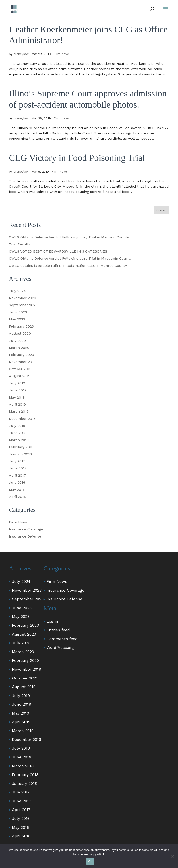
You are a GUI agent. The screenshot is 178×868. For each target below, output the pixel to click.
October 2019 (20, 369)
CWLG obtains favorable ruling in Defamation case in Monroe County (68, 266)
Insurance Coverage (26, 529)
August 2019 (20, 376)
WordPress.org (60, 647)
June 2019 (18, 390)
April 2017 (17, 475)
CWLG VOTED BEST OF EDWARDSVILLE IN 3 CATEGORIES (58, 251)
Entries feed (58, 630)
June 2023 (18, 312)
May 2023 (17, 319)
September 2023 (23, 305)
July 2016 (17, 482)
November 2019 (22, 362)
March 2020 (19, 348)
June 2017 (18, 468)
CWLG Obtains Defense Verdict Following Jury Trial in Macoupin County (70, 258)
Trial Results (20, 244)
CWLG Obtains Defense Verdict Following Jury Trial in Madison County (69, 237)
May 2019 (17, 397)
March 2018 (19, 440)
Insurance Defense (25, 536)
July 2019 (17, 383)
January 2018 (20, 454)
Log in (52, 621)
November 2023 (22, 298)
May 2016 (17, 490)
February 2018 (21, 447)
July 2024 (17, 291)
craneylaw (21, 54)
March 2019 (19, 411)
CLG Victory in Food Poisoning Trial (77, 158)
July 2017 (17, 461)
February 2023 (21, 326)
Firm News (62, 54)
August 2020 (20, 333)
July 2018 (17, 426)
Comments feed (62, 639)
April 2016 (17, 497)
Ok (90, 861)
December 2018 (22, 419)
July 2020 (17, 341)
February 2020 (21, 355)
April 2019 (17, 404)
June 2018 (18, 433)
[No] (172, 856)
